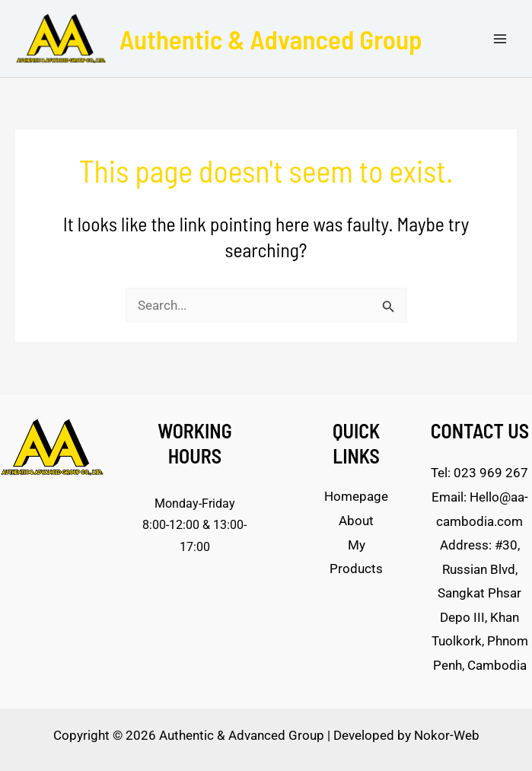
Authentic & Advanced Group (271, 39)
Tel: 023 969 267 (479, 473)
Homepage (356, 496)
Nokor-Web (447, 735)
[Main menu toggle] (500, 39)
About (356, 521)
